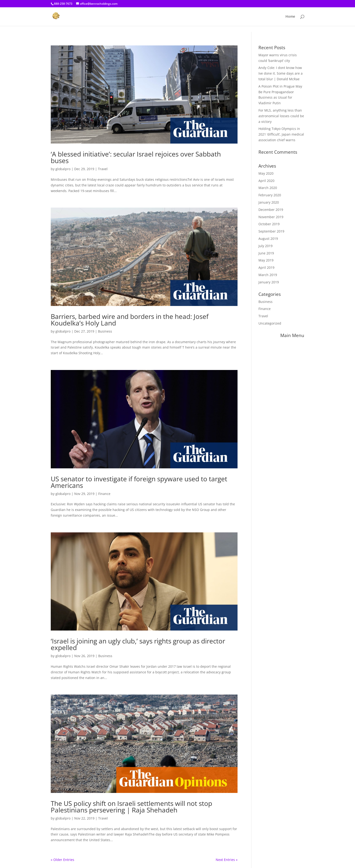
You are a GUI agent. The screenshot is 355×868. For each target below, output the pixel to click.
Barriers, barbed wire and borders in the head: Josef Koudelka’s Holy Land (130, 320)
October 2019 (269, 224)
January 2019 (269, 282)
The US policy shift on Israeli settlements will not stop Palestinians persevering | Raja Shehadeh (131, 807)
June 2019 (266, 253)
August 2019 (268, 239)
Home (290, 17)
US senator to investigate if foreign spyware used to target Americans (139, 482)
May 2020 (266, 173)
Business (105, 331)
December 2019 (271, 210)
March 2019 (268, 275)
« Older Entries (62, 860)
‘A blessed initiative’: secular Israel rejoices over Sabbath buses (136, 157)
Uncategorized (270, 323)
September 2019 (271, 231)
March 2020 (268, 188)
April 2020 (266, 181)
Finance (104, 494)
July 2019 (265, 246)
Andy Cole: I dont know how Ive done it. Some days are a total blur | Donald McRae (281, 73)
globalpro (63, 169)
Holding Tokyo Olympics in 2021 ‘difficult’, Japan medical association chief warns (281, 134)
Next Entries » (227, 860)
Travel (103, 169)
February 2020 (270, 195)
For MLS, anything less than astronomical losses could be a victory (281, 116)
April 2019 (266, 267)
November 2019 (271, 217)
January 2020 (269, 202)
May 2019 (266, 260)
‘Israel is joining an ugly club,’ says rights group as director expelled (138, 644)
